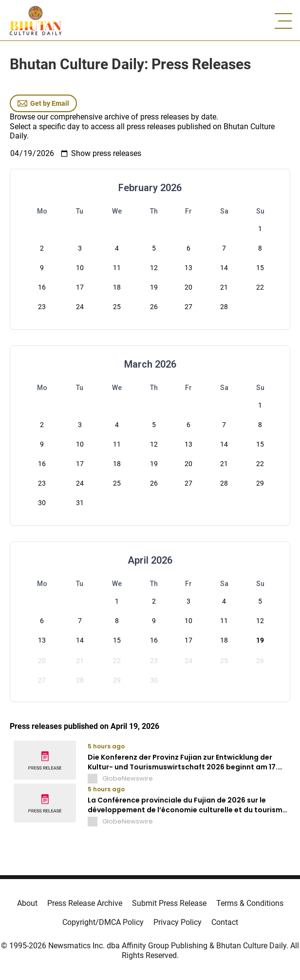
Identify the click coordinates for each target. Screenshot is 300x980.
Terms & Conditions (250, 903)
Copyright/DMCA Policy (103, 922)
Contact (225, 922)
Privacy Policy (178, 922)
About (27, 903)
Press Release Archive (85, 903)
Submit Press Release (169, 903)
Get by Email (43, 103)
